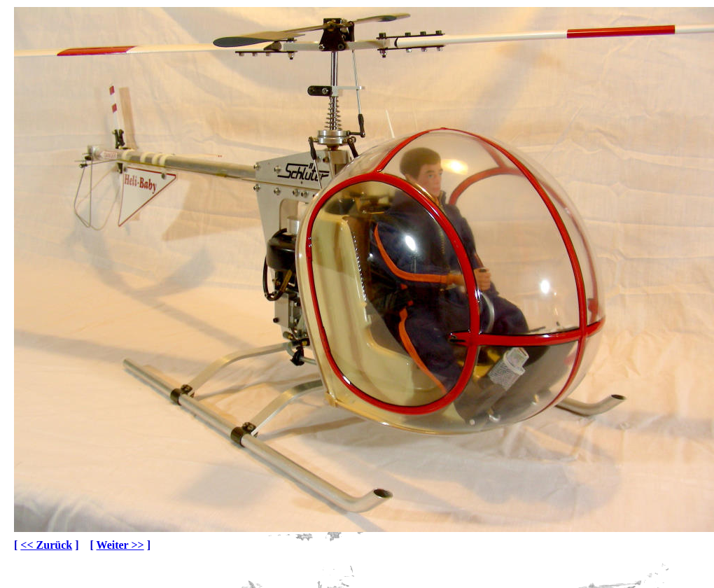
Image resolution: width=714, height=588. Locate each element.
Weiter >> (120, 545)
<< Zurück (46, 545)
